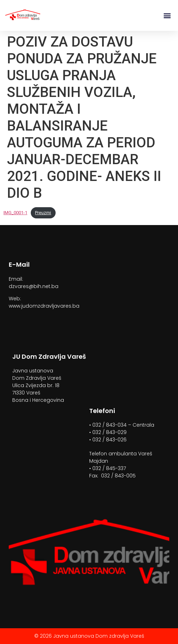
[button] (167, 16)
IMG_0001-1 (15, 213)
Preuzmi (43, 213)
